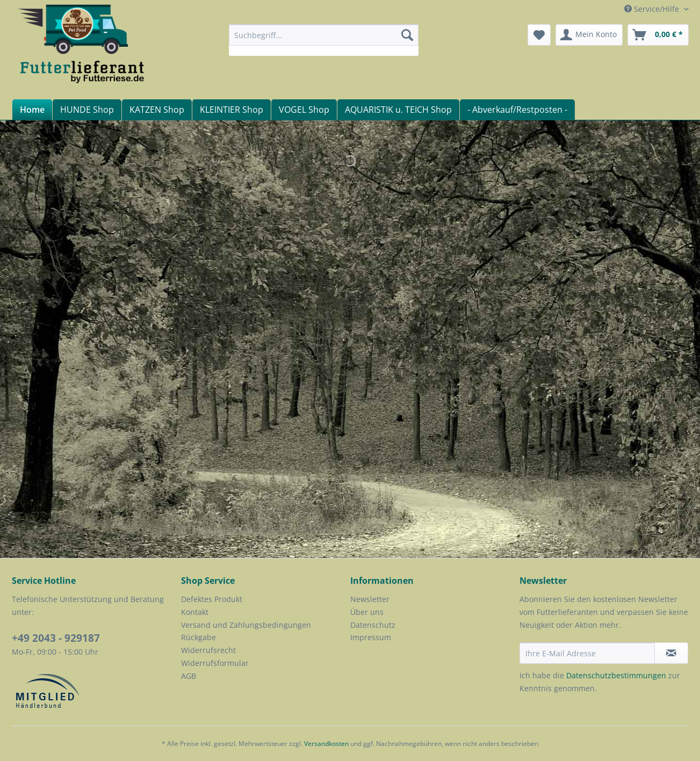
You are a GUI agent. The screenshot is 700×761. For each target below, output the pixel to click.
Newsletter (370, 599)
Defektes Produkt (212, 599)
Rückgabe (199, 637)
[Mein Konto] (589, 35)
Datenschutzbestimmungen (616, 675)
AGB (189, 676)
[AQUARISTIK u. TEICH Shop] (398, 110)
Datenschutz (373, 625)
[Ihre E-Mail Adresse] (587, 653)
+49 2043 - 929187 (56, 638)
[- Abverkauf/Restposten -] (517, 110)
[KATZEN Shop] (157, 110)
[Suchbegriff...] (324, 35)
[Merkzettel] (539, 35)
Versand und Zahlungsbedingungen (246, 625)
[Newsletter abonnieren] (671, 653)
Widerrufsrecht (208, 650)
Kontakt (195, 612)
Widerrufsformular (215, 663)
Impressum (371, 637)
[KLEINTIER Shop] (231, 110)
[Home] (32, 110)
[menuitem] (324, 40)
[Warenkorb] (658, 35)
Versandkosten (326, 744)
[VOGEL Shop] (304, 110)
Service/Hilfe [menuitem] (653, 9)
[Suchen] (407, 35)
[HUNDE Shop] (87, 110)
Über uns (367, 612)
